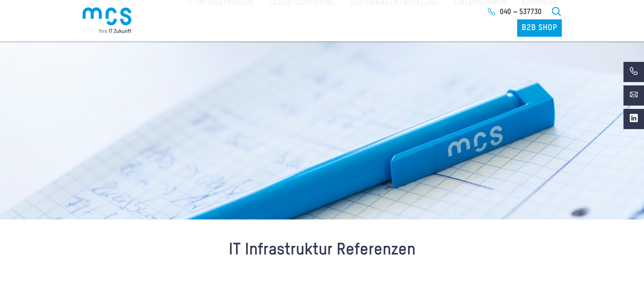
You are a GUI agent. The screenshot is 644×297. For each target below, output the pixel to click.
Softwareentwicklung (356, 28)
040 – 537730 (521, 12)
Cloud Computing (271, 28)
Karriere (490, 28)
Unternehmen (435, 28)
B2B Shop (541, 28)
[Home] (107, 20)
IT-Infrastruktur (196, 28)
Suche (557, 12)
